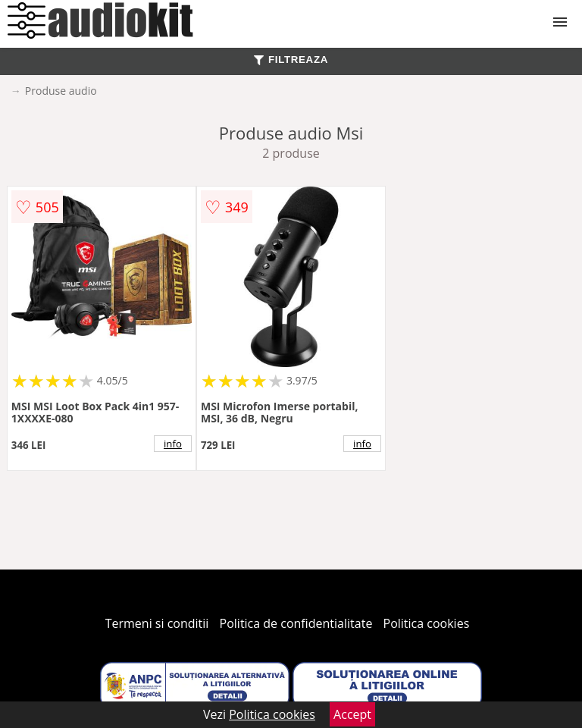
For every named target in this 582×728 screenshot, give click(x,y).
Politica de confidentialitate (296, 623)
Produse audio (61, 91)
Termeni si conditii (157, 623)
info (173, 444)
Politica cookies (427, 623)
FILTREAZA (291, 60)
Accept (352, 714)
